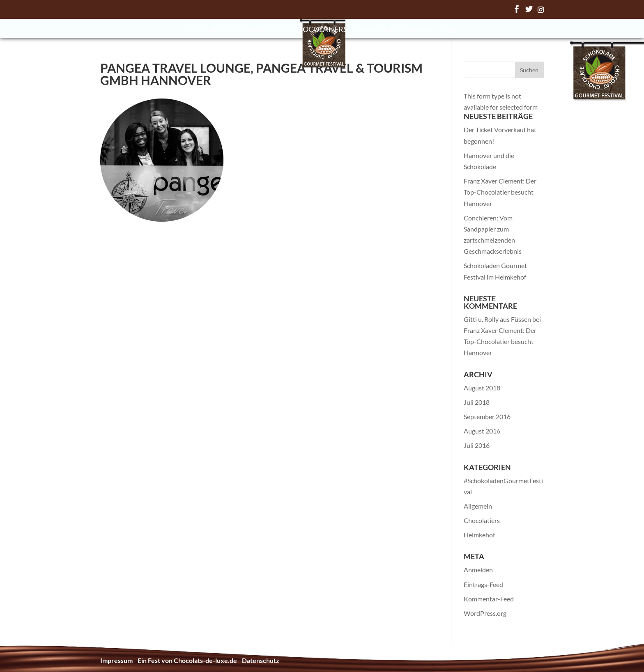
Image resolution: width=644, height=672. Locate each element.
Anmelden (478, 570)
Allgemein (478, 506)
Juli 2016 (477, 445)
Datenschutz (261, 660)
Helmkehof (479, 535)
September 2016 (487, 416)
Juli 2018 (477, 402)
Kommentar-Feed (489, 599)
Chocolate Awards (395, 30)
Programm (261, 30)
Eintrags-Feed (483, 584)
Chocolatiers (320, 30)
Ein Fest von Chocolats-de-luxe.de (187, 660)
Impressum (116, 660)
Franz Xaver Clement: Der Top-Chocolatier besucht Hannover (500, 192)
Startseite (209, 30)
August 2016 (482, 431)
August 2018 (482, 388)
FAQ (449, 30)
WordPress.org (485, 613)
